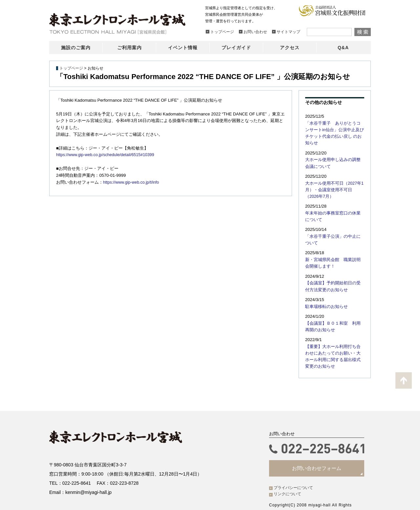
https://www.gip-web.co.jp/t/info (132, 182)
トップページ (71, 68)
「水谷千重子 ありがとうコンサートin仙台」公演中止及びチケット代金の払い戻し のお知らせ (335, 129)
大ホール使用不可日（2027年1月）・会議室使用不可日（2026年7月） (333, 181)
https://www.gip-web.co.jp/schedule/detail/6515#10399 (107, 155)
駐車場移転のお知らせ (325, 294)
